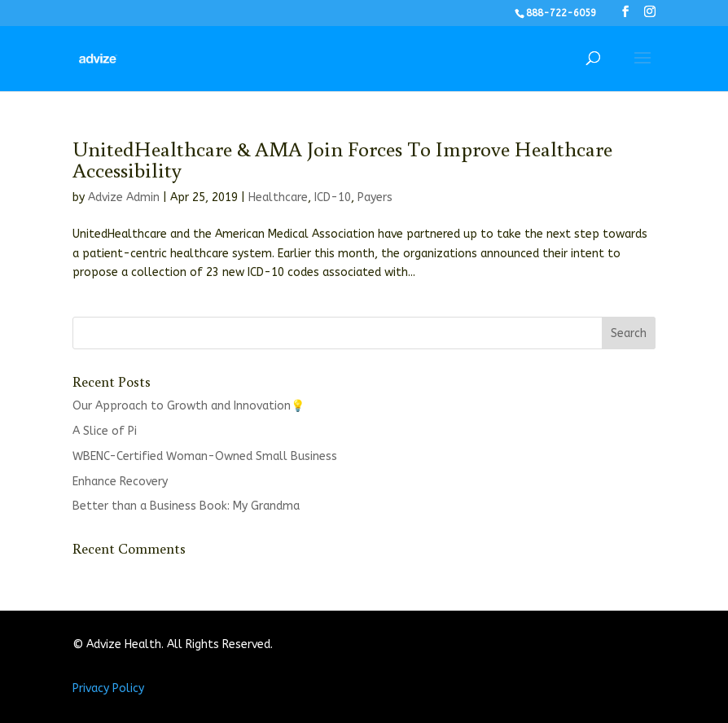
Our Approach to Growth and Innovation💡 (189, 406)
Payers (375, 197)
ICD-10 (333, 197)
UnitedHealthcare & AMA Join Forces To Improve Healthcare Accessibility (342, 159)
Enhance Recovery (120, 482)
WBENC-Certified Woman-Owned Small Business (205, 456)
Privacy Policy (108, 688)
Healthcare (278, 197)
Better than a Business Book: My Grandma (186, 506)
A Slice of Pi (105, 431)
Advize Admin (124, 197)
